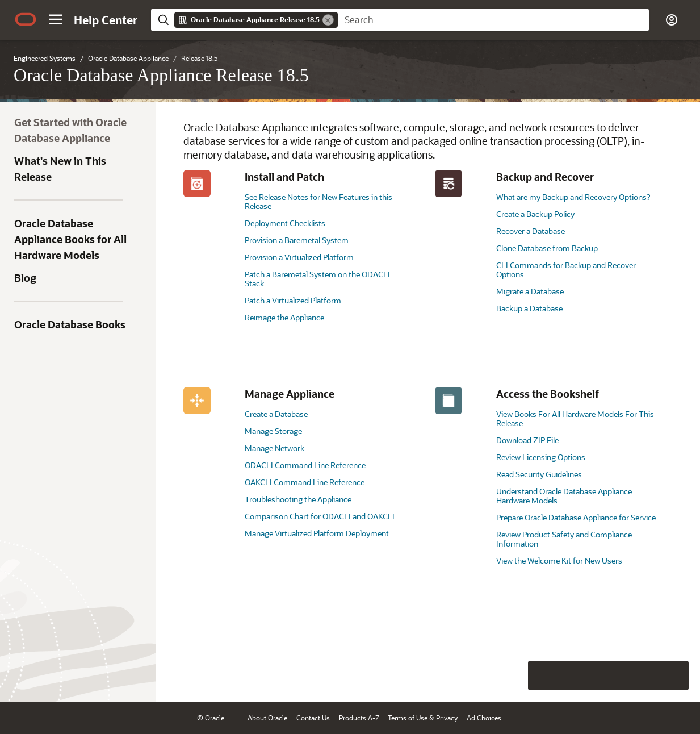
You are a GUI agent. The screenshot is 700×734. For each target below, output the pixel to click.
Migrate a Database (530, 291)
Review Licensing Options (541, 457)
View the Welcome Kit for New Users (559, 560)
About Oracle (267, 718)
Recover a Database (531, 231)
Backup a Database (529, 308)
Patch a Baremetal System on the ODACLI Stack (317, 279)
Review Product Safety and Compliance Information (564, 539)
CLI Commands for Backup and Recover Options (566, 270)
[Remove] (328, 20)
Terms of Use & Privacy (423, 718)
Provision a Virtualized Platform (299, 257)
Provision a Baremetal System (297, 240)
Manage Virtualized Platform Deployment (317, 533)
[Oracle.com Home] (26, 19)
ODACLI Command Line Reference (305, 465)
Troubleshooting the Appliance (298, 499)
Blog (25, 278)
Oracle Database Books (70, 324)
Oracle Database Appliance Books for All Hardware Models (70, 239)
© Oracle (211, 718)
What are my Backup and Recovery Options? (573, 197)
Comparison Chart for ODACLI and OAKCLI (320, 516)
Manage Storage (273, 431)
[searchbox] (493, 20)
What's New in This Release (60, 169)
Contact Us (313, 718)
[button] (56, 19)
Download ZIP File (527, 440)
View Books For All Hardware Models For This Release (575, 418)
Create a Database (276, 414)
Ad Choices (484, 718)
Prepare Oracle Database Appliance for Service (576, 517)
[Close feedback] (515, 675)
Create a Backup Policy (535, 214)
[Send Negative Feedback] (644, 675)
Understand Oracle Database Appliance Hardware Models (564, 496)
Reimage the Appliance (284, 317)
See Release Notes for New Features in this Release (318, 201)
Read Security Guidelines (539, 474)
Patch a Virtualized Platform (293, 300)
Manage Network (274, 448)
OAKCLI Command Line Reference (305, 482)
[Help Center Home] (106, 20)
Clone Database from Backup (547, 248)
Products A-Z (359, 718)
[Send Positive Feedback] (674, 675)
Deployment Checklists (285, 223)
